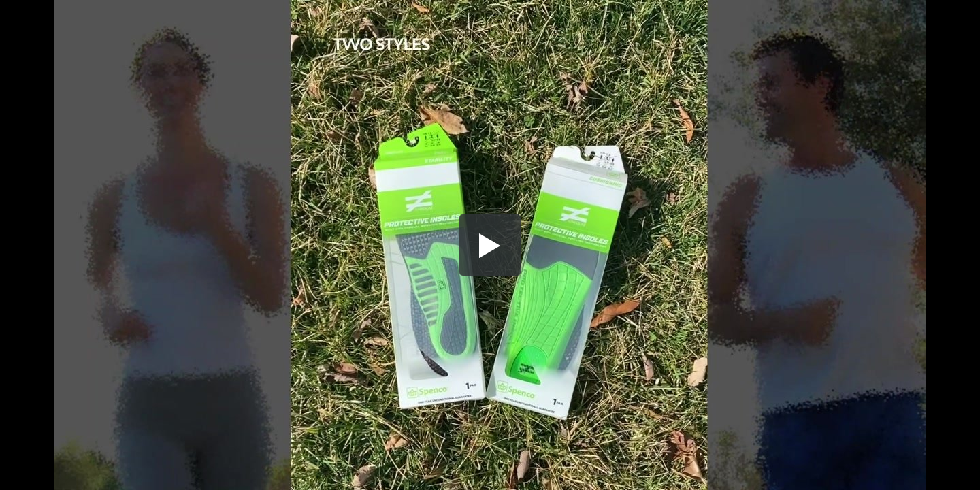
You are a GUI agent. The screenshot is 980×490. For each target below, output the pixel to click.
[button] (490, 245)
